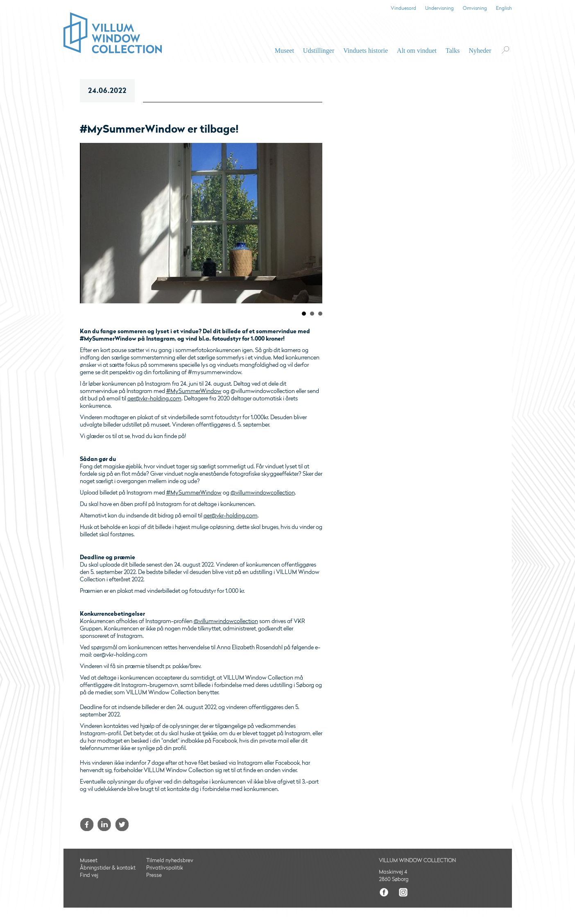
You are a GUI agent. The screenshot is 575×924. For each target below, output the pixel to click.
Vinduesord (403, 8)
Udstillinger (319, 51)
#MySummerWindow (194, 391)
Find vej (89, 875)
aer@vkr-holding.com (154, 399)
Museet (284, 51)
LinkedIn (104, 825)
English (504, 8)
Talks (453, 51)
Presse (154, 875)
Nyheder (480, 51)
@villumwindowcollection (263, 493)
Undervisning (439, 8)
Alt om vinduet (417, 51)
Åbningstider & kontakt (108, 868)
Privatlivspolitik (165, 868)
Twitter (122, 825)
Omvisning (475, 8)
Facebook (87, 825)
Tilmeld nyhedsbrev (170, 861)
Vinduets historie (366, 51)
